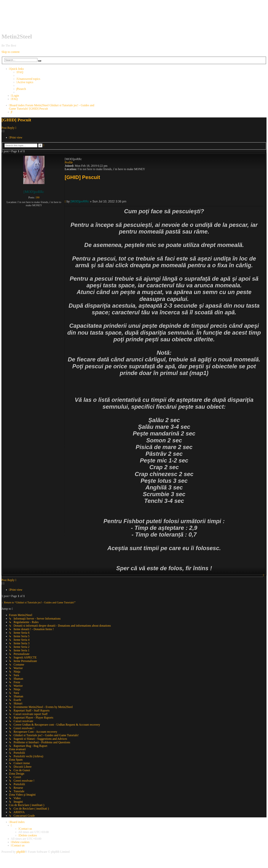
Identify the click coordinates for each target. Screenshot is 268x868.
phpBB (21, 852)
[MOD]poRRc (34, 192)
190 (37, 197)
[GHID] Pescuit (38, 109)
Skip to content (11, 52)
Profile (69, 162)
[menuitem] (20, 72)
